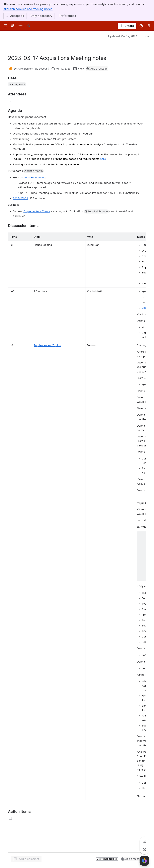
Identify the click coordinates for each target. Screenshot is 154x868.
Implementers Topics (37, 211)
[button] (33, 171)
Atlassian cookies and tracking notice (28, 9)
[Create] (127, 26)
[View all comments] (144, 842)
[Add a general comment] (26, 859)
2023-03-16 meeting (33, 177)
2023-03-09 (20, 198)
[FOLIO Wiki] (21, 26)
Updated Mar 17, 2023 (123, 36)
